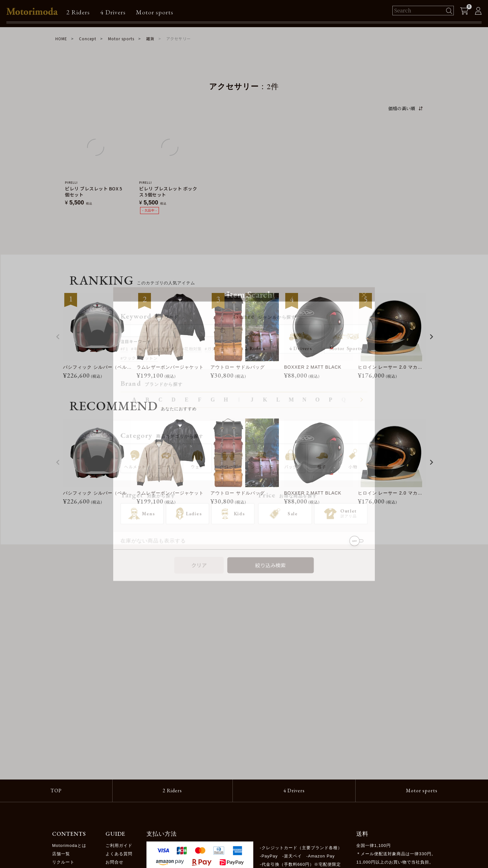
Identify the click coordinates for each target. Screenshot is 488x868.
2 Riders (78, 12)
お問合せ (114, 862)
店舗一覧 (61, 854)
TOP (56, 791)
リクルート (63, 862)
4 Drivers (113, 12)
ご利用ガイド (119, 845)
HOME (61, 38)
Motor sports (155, 12)
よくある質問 (119, 854)
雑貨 (150, 38)
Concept (88, 38)
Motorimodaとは (69, 845)
